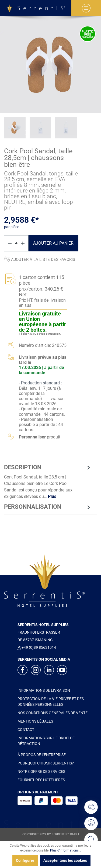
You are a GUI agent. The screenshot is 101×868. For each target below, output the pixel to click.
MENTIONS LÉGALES (35, 721)
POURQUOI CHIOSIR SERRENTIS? (46, 763)
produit (40, 437)
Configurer (25, 860)
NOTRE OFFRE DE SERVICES (41, 771)
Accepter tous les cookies (65, 860)
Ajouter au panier (53, 243)
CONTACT (26, 730)
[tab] (48, 482)
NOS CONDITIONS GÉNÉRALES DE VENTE (53, 713)
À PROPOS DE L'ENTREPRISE (42, 755)
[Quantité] (16, 243)
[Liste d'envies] (91, 807)
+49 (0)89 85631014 (39, 647)
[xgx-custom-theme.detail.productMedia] (50, 64)
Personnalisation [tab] (48, 507)
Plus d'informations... (66, 850)
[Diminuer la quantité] (10, 243)
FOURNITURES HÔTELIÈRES (41, 780)
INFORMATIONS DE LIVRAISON (44, 690)
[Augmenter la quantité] (23, 243)
